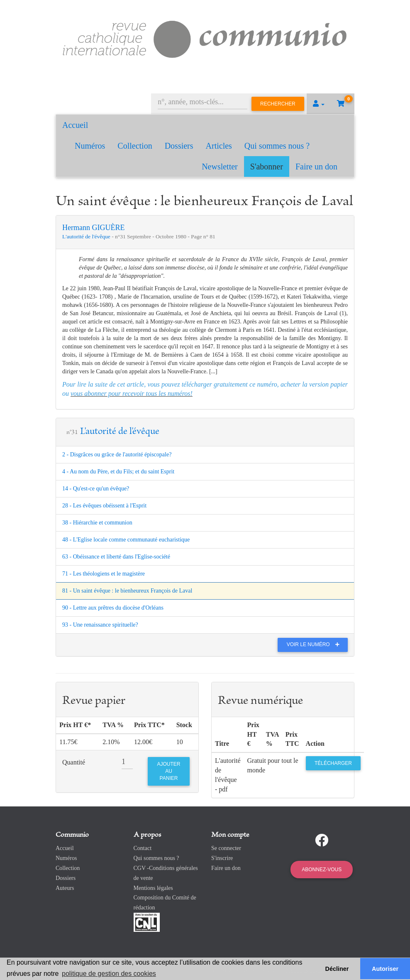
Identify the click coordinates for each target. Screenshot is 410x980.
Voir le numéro (315, 644)
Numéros (90, 146)
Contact (143, 848)
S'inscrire (222, 858)
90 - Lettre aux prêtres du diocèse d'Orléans (113, 608)
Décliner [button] (337, 969)
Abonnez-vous (322, 870)
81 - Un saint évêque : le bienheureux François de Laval (127, 591)
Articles (219, 146)
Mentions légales (153, 888)
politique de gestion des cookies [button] (109, 974)
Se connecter (226, 848)
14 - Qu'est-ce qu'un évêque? (96, 489)
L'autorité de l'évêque (87, 236)
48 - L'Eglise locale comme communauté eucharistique (126, 540)
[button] (319, 104)
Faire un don (316, 167)
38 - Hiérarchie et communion (97, 523)
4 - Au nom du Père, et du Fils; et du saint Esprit (118, 472)
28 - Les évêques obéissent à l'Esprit (104, 506)
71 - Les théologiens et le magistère (104, 574)
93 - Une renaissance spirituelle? (100, 625)
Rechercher (278, 104)
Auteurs (65, 888)
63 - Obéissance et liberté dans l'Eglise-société (116, 557)
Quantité (74, 762)
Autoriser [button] (385, 969)
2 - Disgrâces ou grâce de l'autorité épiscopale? (117, 454)
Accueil (75, 125)
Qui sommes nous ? (277, 146)
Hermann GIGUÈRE (93, 228)
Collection (135, 146)
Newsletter (220, 167)
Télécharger (333, 763)
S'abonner (267, 167)
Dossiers (179, 146)
